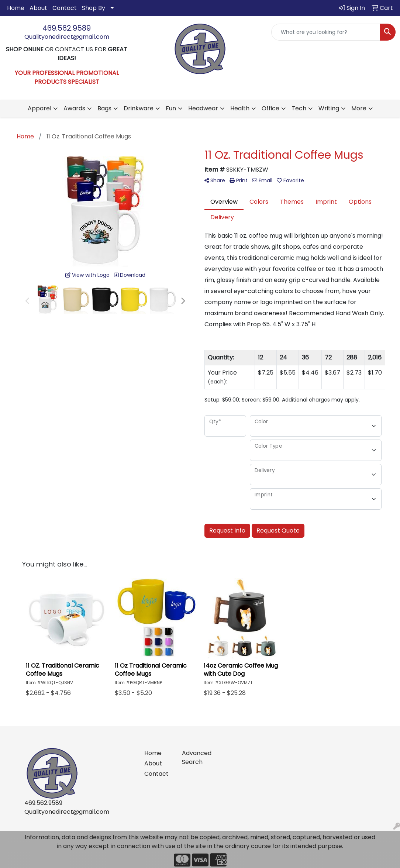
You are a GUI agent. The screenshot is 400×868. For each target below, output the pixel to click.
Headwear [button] (203, 108)
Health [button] (240, 108)
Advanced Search (196, 757)
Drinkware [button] (139, 108)
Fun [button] (171, 108)
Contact (65, 8)
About (38, 8)
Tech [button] (299, 108)
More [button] (359, 108)
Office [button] (270, 108)
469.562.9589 (67, 28)
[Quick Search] (326, 32)
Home (16, 8)
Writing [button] (329, 108)
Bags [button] (104, 108)
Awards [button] (74, 108)
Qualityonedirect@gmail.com (67, 37)
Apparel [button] (39, 108)
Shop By (94, 8)
